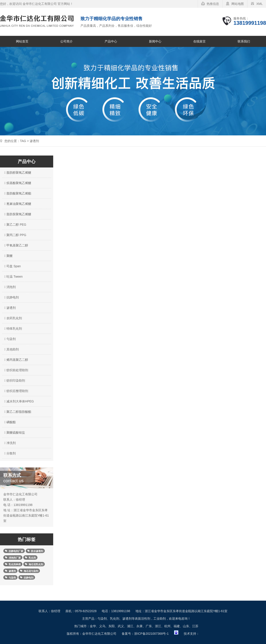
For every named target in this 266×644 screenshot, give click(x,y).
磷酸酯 (10, 422)
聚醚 (8, 256)
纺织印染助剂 (14, 381)
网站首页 (22, 41)
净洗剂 (10, 443)
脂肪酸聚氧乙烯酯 (17, 193)
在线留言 (199, 41)
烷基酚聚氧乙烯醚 (17, 183)
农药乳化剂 (13, 318)
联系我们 (244, 41)
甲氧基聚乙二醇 (16, 245)
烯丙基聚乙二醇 (16, 360)
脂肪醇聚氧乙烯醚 (17, 173)
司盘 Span (12, 266)
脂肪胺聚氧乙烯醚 (17, 214)
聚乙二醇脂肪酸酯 (17, 412)
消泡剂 (10, 287)
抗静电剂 (11, 297)
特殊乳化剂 (13, 329)
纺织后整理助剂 (16, 391)
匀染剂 (10, 339)
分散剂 (10, 453)
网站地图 (238, 4)
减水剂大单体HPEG (19, 401)
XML (259, 4)
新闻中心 (155, 41)
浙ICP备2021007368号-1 (151, 634)
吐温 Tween (13, 277)
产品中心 (111, 41)
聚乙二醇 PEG (15, 225)
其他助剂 (11, 349)
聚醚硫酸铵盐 (14, 433)
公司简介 (66, 41)
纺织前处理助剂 (16, 370)
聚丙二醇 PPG (15, 235)
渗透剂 (10, 308)
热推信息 (213, 4)
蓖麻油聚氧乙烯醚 (17, 204)
